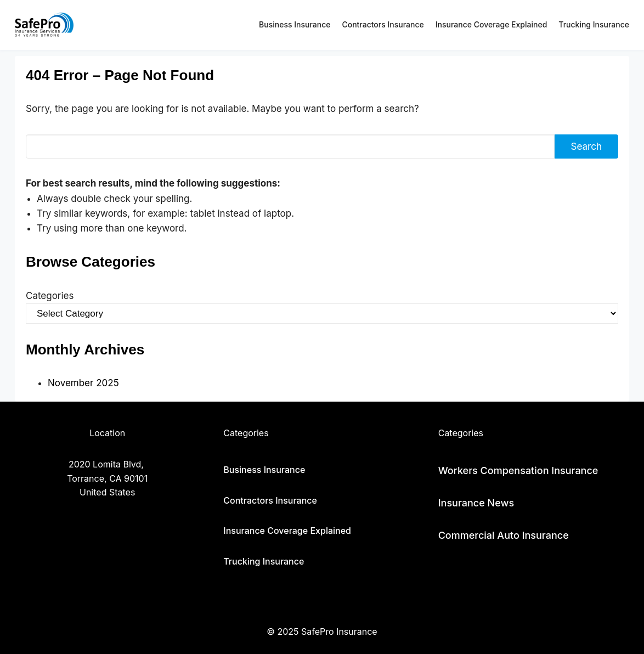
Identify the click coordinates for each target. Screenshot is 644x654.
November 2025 (83, 383)
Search (586, 146)
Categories (50, 296)
